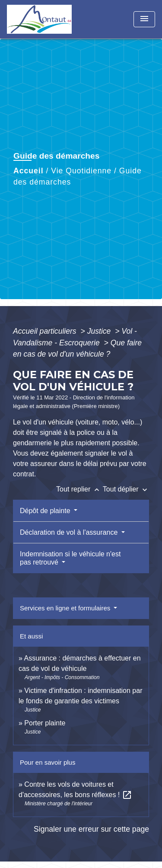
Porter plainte (45, 723)
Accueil (29, 171)
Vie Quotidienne (81, 171)
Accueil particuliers (46, 331)
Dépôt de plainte (46, 511)
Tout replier (79, 489)
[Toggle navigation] (144, 19)
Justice (100, 331)
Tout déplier (126, 489)
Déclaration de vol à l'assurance (70, 532)
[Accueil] (39, 19)
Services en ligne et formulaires (66, 608)
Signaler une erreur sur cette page (91, 829)
